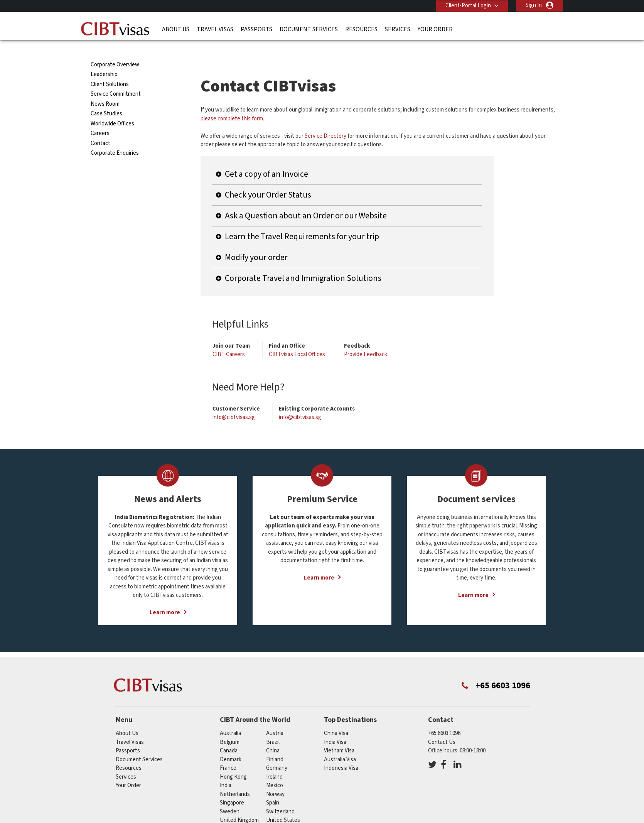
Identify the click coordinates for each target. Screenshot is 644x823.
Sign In (534, 5)
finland (275, 746)
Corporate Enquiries (115, 139)
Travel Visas (215, 29)
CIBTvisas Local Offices (297, 341)
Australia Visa (340, 746)
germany (277, 754)
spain (273, 789)
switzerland (280, 798)
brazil (273, 728)
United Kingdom (239, 806)
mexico (275, 771)
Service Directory (325, 122)
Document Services (309, 29)
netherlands (235, 780)
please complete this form (232, 105)
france (228, 754)
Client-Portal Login (468, 5)
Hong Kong (233, 763)
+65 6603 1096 (444, 719)
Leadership (104, 60)
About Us (176, 29)
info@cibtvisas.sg (234, 403)
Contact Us (442, 728)
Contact (100, 129)
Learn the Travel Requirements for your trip (302, 223)
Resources (361, 29)
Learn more (165, 599)
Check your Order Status (268, 181)
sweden (230, 798)
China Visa (336, 719)
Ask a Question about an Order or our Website (306, 202)
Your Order (435, 29)
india (226, 771)
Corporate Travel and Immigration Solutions (303, 264)
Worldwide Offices (112, 110)
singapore (232, 789)
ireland (274, 763)
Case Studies (106, 100)
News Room (105, 90)
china (273, 737)
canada (229, 737)
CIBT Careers (229, 341)
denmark (231, 746)
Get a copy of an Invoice (266, 160)
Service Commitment (116, 80)
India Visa (335, 728)
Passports (256, 29)
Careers (100, 119)
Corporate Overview (115, 51)
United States (283, 806)
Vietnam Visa (339, 737)
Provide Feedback (366, 341)
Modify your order (256, 243)
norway (275, 780)
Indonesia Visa (341, 754)
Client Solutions (110, 70)
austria (275, 719)
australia (230, 719)
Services (398, 29)
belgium (230, 728)
